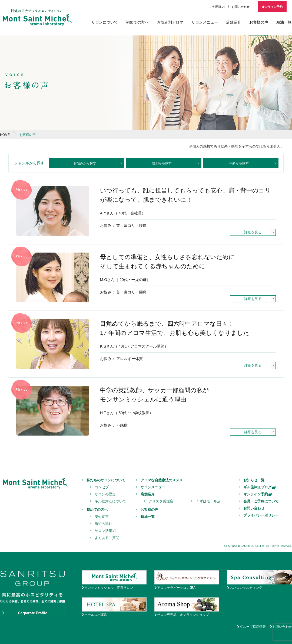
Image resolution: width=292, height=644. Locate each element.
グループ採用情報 (253, 627)
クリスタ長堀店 (161, 501)
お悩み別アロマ (170, 22)
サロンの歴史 (105, 494)
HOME (5, 135)
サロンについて (105, 22)
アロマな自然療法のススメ (162, 480)
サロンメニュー (205, 22)
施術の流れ (103, 524)
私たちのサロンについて (106, 480)
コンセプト (103, 487)
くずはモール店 (208, 501)
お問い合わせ (241, 7)
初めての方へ (137, 22)
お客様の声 (259, 22)
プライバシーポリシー (261, 515)
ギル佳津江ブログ (260, 487)
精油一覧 (284, 22)
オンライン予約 (272, 7)
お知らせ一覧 (254, 480)
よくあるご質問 (107, 538)
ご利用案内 (217, 7)
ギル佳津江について (110, 501)
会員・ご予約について (261, 501)
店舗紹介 (234, 22)
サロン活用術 (105, 531)
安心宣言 (102, 517)
